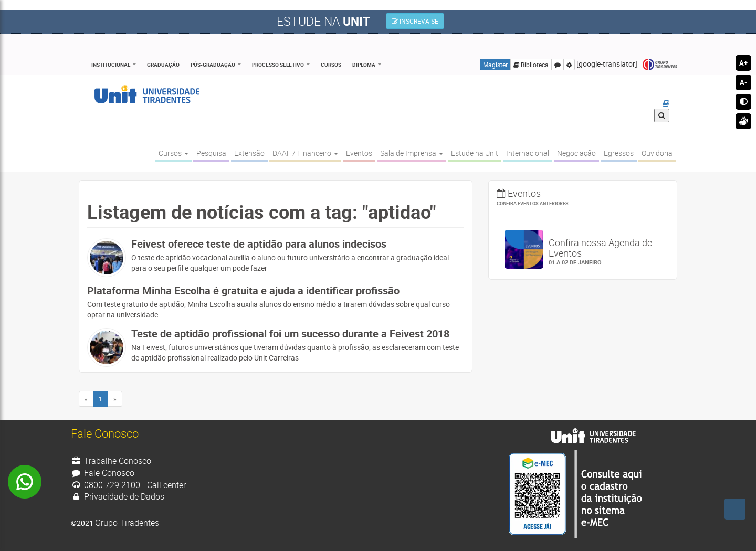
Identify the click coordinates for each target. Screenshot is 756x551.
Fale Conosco (103, 473)
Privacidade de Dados (118, 496)
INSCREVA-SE (415, 21)
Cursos (331, 65)
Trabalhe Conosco (111, 461)
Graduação (163, 65)
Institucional (111, 65)
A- (743, 82)
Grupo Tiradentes (660, 65)
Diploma (364, 65)
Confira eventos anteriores (533, 203)
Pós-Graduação (213, 65)
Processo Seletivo (278, 65)
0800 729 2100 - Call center (128, 485)
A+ (743, 63)
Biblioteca (531, 65)
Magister (495, 65)
